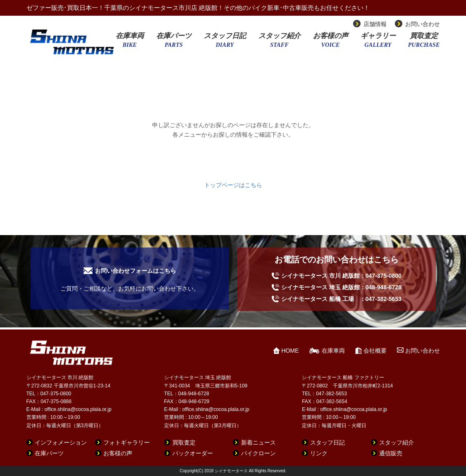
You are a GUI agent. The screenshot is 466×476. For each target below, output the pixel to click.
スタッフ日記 (225, 43)
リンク (319, 453)
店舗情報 (375, 24)
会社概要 (375, 351)
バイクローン (258, 453)
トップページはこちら (233, 185)
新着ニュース (258, 442)
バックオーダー (193, 453)
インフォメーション (61, 442)
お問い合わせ (423, 24)
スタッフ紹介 (280, 43)
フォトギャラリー (127, 442)
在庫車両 (130, 43)
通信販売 (391, 453)
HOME (290, 351)
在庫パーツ (174, 43)
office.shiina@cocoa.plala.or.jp (78, 409)
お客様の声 (331, 43)
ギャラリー (378, 43)
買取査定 (424, 43)
